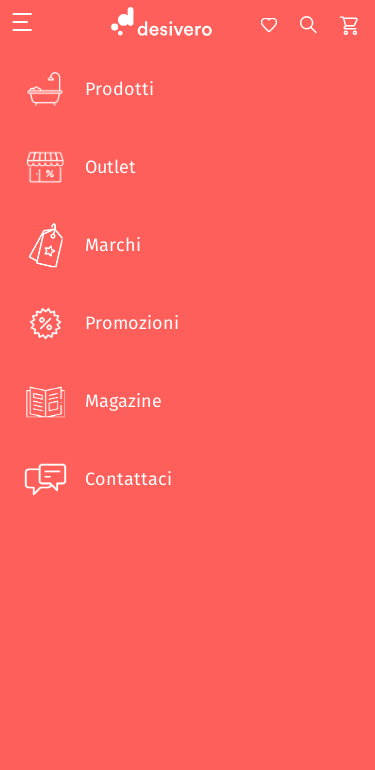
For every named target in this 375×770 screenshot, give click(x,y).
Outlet (78, 167)
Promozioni (99, 323)
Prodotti (87, 89)
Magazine (91, 401)
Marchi (80, 245)
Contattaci (96, 479)
